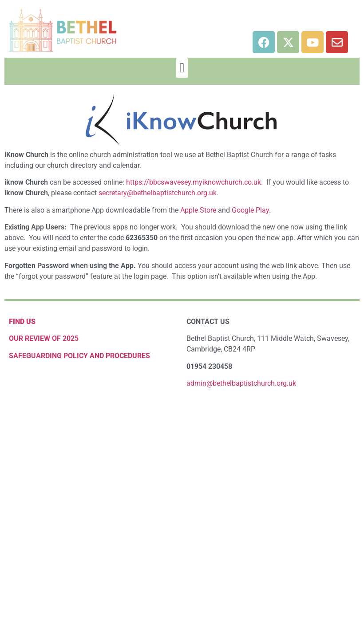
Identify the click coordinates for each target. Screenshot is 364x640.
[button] (182, 68)
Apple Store (198, 210)
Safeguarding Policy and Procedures (79, 356)
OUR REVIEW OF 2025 (44, 338)
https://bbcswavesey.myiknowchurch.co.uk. (194, 182)
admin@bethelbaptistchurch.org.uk (241, 383)
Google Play (250, 210)
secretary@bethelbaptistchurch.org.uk (158, 193)
